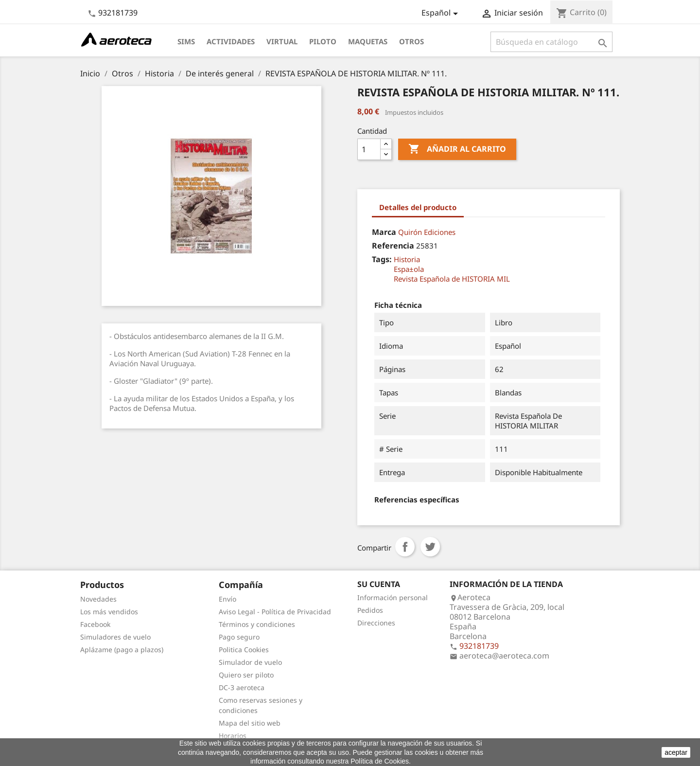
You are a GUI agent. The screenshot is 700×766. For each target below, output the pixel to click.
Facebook (95, 624)
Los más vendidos (109, 612)
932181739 (118, 13)
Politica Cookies (244, 650)
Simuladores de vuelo (115, 637)
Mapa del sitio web (250, 723)
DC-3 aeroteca (242, 687)
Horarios (233, 736)
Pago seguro (239, 637)
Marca (384, 232)
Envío (227, 599)
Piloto (323, 41)
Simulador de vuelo (250, 662)
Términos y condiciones (257, 624)
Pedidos (370, 610)
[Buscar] (551, 42)
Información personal (393, 597)
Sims (186, 41)
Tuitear (430, 547)
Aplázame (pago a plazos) (122, 650)
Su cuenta (379, 584)
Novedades (98, 599)
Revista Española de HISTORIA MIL (452, 279)
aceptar (676, 752)
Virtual (282, 41)
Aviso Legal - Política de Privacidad (275, 612)
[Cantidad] (369, 149)
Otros (411, 41)
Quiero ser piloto (246, 675)
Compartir (405, 547)
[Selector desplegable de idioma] (441, 14)
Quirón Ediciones (427, 232)
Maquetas (368, 41)
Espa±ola (409, 269)
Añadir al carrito (457, 149)
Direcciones (376, 623)
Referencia (393, 246)
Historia (407, 259)
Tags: (382, 259)
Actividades (231, 41)
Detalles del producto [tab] (418, 207)
